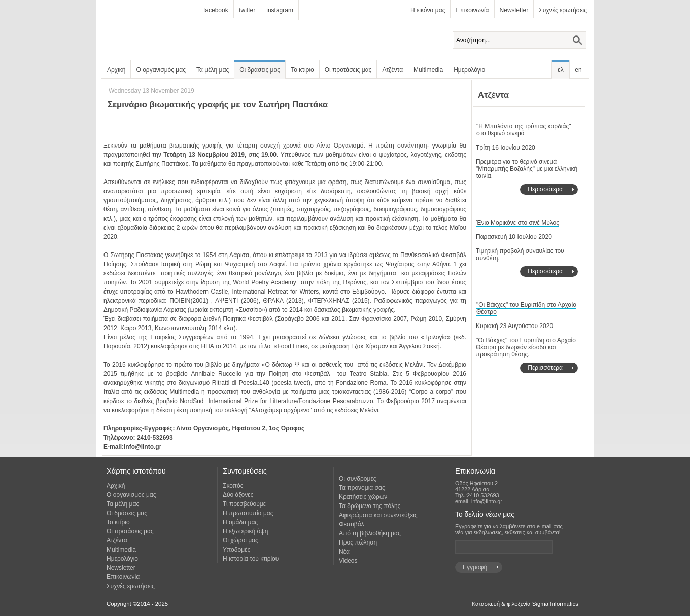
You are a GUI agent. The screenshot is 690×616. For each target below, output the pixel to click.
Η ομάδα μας (240, 522)
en (578, 70)
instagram (280, 10)
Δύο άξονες (238, 495)
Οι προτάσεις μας (348, 70)
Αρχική (116, 70)
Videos (348, 561)
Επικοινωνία (472, 10)
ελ (560, 70)
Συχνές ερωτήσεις (563, 10)
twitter (247, 10)
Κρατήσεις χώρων (363, 497)
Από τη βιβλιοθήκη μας (370, 533)
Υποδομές (236, 550)
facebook (216, 10)
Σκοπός (233, 486)
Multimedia (428, 70)
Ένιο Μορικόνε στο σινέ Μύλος (518, 223)
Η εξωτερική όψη (245, 531)
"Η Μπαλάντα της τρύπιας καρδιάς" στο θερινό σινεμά (524, 130)
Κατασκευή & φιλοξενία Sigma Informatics (525, 604)
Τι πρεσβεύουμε (244, 504)
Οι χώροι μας (240, 540)
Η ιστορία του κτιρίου (251, 559)
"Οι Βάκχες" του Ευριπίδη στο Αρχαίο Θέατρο (526, 308)
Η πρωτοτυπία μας (248, 513)
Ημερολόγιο (469, 70)
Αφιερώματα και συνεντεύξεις (378, 515)
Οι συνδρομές (358, 479)
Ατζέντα (392, 70)
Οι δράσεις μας (260, 70)
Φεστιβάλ (352, 524)
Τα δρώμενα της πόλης (370, 506)
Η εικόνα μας (428, 10)
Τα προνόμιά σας (362, 488)
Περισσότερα (545, 189)
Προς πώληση (358, 542)
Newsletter (514, 10)
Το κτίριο (302, 70)
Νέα (344, 552)
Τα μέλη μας (213, 70)
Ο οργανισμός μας (161, 70)
